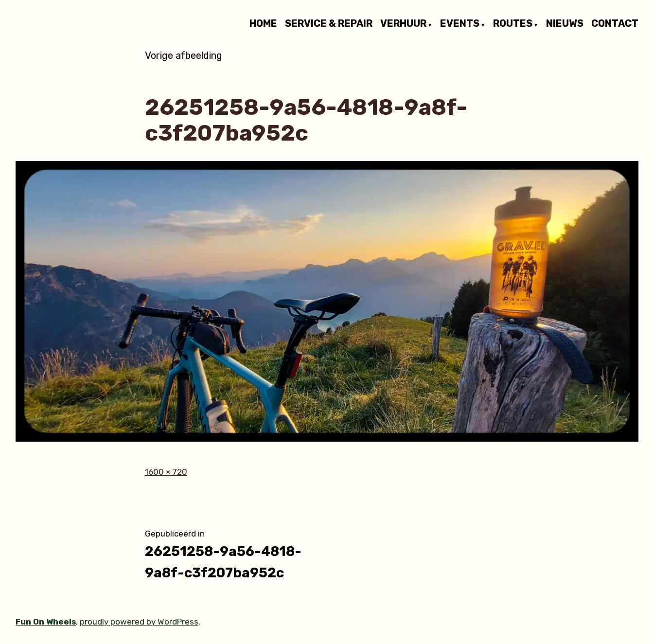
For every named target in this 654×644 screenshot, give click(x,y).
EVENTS (460, 24)
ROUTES (513, 24)
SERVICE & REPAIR (329, 24)
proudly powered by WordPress (139, 622)
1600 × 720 (166, 472)
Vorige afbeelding (184, 55)
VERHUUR (403, 24)
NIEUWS (565, 24)
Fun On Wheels (46, 622)
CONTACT (615, 24)
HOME (263, 24)
